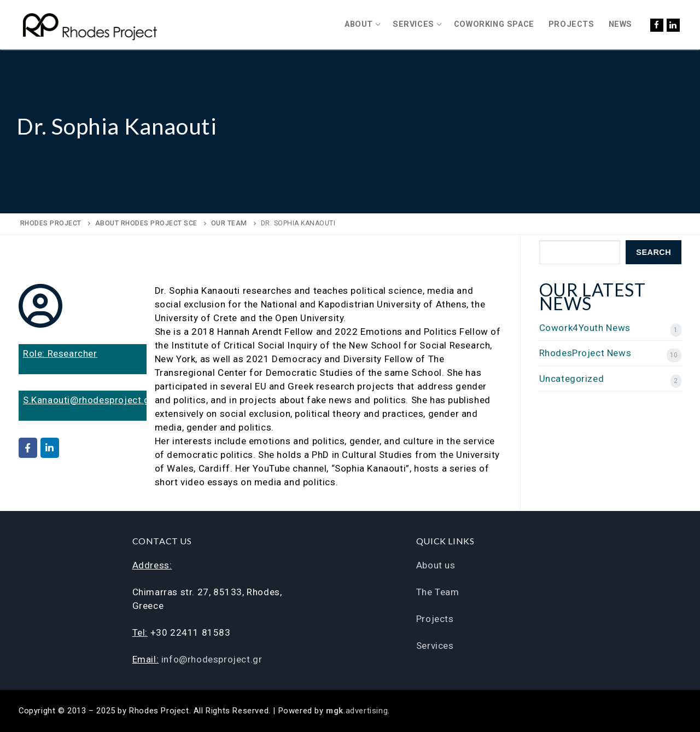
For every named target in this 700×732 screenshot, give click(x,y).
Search (654, 252)
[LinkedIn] (673, 25)
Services (435, 646)
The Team (438, 592)
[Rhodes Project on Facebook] (28, 448)
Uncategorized (572, 379)
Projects (435, 619)
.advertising (357, 711)
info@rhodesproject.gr (212, 659)
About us (436, 565)
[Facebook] (657, 25)
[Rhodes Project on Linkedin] (50, 448)
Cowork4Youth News (585, 328)
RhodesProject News (585, 353)
